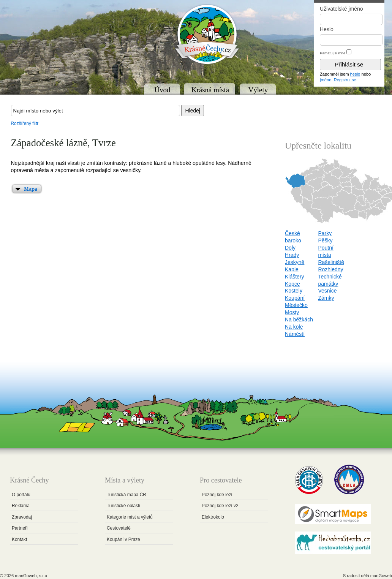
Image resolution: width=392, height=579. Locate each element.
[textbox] (96, 111)
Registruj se (345, 80)
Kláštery (295, 277)
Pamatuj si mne (333, 53)
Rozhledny (330, 269)
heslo (355, 74)
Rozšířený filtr (25, 123)
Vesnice (327, 291)
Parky (325, 233)
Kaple (292, 269)
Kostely (294, 291)
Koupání (295, 298)
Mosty (292, 312)
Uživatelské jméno (341, 9)
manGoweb (381, 576)
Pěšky (325, 240)
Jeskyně (295, 262)
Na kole (294, 327)
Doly (290, 248)
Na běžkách (299, 320)
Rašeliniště (331, 262)
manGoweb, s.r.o (31, 576)
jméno (326, 80)
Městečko (296, 305)
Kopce (292, 284)
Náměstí (295, 334)
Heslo (327, 29)
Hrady (292, 255)
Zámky (326, 298)
